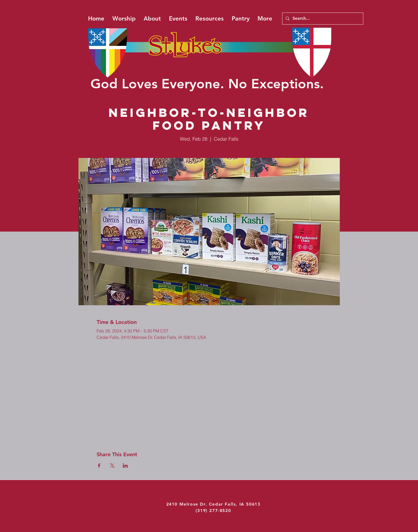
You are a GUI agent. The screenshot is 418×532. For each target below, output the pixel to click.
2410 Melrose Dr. (188, 504)
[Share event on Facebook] (99, 466)
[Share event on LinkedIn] (125, 466)
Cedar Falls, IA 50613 (235, 504)
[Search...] (322, 19)
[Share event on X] (112, 466)
